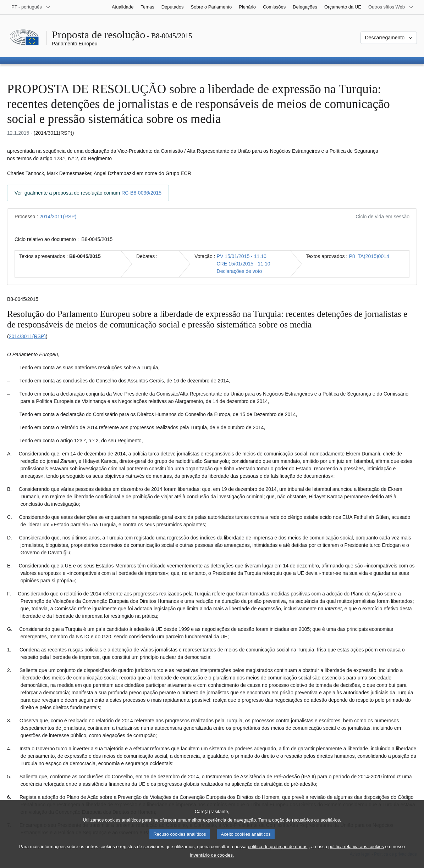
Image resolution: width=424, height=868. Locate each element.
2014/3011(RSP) (58, 217)
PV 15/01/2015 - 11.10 (242, 256)
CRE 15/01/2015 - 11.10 (244, 264)
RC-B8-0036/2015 (141, 193)
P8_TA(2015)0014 (369, 256)
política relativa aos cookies (356, 854)
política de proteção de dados (277, 854)
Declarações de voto (239, 271)
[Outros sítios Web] (391, 7)
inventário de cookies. (212, 863)
